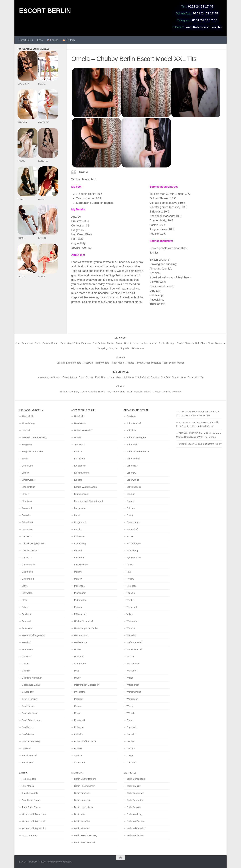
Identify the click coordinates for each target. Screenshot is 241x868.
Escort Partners (30, 835)
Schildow (131, 430)
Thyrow (130, 579)
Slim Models (28, 786)
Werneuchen (133, 664)
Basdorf (26, 430)
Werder (130, 656)
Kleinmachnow (82, 473)
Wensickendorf (134, 649)
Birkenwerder (29, 480)
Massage (171, 343)
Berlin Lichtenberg (84, 807)
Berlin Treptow (134, 807)
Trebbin (130, 600)
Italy (109, 392)
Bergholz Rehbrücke (32, 452)
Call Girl (60, 363)
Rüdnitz (78, 748)
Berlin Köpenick (82, 793)
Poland (148, 392)
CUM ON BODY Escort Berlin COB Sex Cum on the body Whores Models (198, 413)
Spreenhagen (133, 522)
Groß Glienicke (30, 699)
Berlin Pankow (82, 828)
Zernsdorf (131, 734)
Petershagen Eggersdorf (87, 685)
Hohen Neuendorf (83, 430)
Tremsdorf (132, 607)
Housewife (88, 363)
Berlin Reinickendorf (85, 842)
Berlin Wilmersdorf (136, 828)
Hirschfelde (80, 423)
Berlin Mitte (80, 814)
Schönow (131, 473)
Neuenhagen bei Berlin (86, 628)
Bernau (26, 459)
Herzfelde (79, 416)
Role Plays (201, 343)
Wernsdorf (132, 671)
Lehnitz (78, 529)
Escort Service (86, 377)
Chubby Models (30, 793)
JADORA (22, 122)
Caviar (119, 343)
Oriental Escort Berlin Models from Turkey (200, 444)
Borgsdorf (27, 508)
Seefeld (130, 501)
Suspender (193, 377)
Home (104, 377)
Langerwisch (81, 508)
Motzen (78, 607)
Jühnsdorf (79, 444)
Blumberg (27, 501)
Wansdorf (131, 635)
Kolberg (78, 480)
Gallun (25, 664)
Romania (166, 392)
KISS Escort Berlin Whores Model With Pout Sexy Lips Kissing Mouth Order (197, 424)
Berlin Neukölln (82, 821)
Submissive (28, 343)
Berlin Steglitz (134, 786)
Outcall (146, 377)
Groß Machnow (30, 713)
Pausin (78, 678)
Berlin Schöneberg (136, 779)
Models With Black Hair (34, 821)
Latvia (84, 392)
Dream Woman (177, 363)
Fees (40, 40)
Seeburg (131, 494)
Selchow (131, 508)
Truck (161, 343)
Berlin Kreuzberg (83, 800)
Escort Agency (70, 377)
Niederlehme (81, 642)
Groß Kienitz (28, 706)
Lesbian (153, 343)
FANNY (21, 161)
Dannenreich (28, 565)
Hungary (177, 392)
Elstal (25, 600)
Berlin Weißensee (136, 821)
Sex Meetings (179, 377)
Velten (130, 614)
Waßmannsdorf (134, 642)
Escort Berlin (26, 40)
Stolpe (130, 536)
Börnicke (26, 515)
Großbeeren (28, 727)
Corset (128, 343)
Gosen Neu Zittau (31, 685)
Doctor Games (42, 343)
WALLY (42, 199)
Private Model (143, 363)
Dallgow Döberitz (31, 550)
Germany (74, 392)
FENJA (21, 277)
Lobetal (78, 550)
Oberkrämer (80, 664)
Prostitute (156, 363)
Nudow (78, 649)
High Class (128, 377)
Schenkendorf (134, 423)
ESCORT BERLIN (45, 11)
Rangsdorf (80, 720)
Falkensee (27, 628)
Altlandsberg (28, 423)
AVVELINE (44, 122)
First (97, 377)
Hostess (130, 363)
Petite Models (29, 779)
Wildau (130, 678)
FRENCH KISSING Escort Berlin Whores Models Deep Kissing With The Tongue (199, 435)
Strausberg (132, 550)
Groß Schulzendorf (32, 720)
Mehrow (78, 579)
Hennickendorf (29, 755)
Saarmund (80, 763)
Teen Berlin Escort (31, 807)
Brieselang (27, 522)
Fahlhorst (27, 614)
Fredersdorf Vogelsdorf (34, 635)
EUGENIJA (23, 84)
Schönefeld (132, 444)
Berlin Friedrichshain (85, 786)
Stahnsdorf (132, 529)
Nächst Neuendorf (84, 621)
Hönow (78, 437)
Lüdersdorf (80, 558)
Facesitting (66, 343)
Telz (129, 572)
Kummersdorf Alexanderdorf (89, 501)
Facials (111, 343)
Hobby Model (117, 363)
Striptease (220, 343)
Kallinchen (80, 459)
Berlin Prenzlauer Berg (86, 835)
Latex (135, 343)
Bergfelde (27, 444)
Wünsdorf (131, 713)
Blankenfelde (29, 487)
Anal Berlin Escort (31, 800)
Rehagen (79, 727)
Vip (202, 377)
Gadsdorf (27, 656)
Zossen (130, 755)
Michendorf (80, 593)
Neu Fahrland (81, 635)
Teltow (130, 565)
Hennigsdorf (28, 763)
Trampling (102, 348)
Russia (102, 392)
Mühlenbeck (80, 614)
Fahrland (26, 621)
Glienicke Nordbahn (32, 678)
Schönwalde (133, 480)
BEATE (42, 84)
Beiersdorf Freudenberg (34, 437)
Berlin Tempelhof (135, 793)
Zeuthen (131, 741)
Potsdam (79, 699)
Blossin (26, 494)
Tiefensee (131, 586)
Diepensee (27, 572)
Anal (18, 343)
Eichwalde (27, 593)
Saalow (78, 755)
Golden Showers (185, 343)
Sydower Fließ (134, 558)
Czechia (93, 392)
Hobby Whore (102, 363)
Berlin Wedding (134, 814)
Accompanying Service (49, 377)
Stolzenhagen (134, 543)
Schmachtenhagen (136, 437)
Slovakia (138, 392)
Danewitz (27, 558)
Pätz (77, 671)
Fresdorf (26, 642)
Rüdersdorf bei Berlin (85, 741)
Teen (165, 363)
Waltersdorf (132, 621)
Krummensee (81, 494)
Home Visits (115, 377)
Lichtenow (79, 536)
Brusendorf (27, 529)
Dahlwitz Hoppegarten (33, 543)
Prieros (78, 706)
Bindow (26, 473)
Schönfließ (132, 466)
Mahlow (78, 572)
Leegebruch (80, 522)
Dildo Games (137, 348)
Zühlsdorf (131, 763)
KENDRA (43, 161)
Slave (211, 343)
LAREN (42, 238)
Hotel (138, 377)
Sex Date (166, 377)
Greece (157, 392)
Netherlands (119, 392)
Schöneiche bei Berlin (138, 452)
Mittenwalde (80, 600)
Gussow (26, 748)
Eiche (25, 586)
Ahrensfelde (28, 416)
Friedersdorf (28, 649)
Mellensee (79, 586)
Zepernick (132, 727)
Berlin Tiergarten (135, 800)
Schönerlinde (133, 459)
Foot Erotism (99, 343)
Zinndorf (131, 748)
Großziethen (28, 734)
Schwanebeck (134, 487)
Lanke (77, 515)
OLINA (42, 277)
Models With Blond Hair (34, 814)
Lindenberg (80, 543)
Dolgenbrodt (28, 579)
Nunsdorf (79, 656)
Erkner (25, 607)
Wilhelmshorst (134, 692)
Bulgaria (64, 392)
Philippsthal (80, 692)
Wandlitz (131, 628)
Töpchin (131, 593)
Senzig (130, 515)
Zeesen (130, 720)
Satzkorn (131, 416)
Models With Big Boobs (34, 828)
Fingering (86, 343)
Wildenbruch (133, 685)
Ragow (78, 713)
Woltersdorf (132, 699)
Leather (143, 343)
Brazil (129, 392)
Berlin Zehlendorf (135, 835)
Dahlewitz (27, 536)
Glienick (26, 671)
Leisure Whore (74, 363)
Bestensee (27, 466)
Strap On (113, 348)
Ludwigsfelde (81, 565)
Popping (155, 377)
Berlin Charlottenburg (85, 779)
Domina (55, 343)
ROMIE (21, 238)
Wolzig (130, 706)
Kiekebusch (80, 466)
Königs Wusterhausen (85, 487)
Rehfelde (79, 734)
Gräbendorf (28, 692)
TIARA (21, 199)
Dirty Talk (124, 348)
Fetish (77, 343)
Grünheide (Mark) (31, 741)
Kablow (78, 452)
